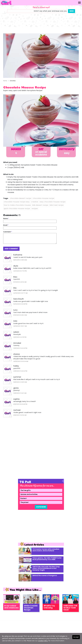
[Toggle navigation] (79, 3)
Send (72, 11)
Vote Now (41, 507)
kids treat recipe (57, 205)
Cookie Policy (43, 641)
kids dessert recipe (40, 205)
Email (6, 225)
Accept (76, 637)
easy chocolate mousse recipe (53, 202)
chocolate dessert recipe (21, 198)
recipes (35, 209)
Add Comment (11, 249)
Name (6, 219)
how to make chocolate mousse (17, 205)
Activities (13, 81)
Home (5, 81)
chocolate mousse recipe (44, 198)
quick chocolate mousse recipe (17, 209)
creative (35, 202)
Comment (8, 232)
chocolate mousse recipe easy (17, 202)
